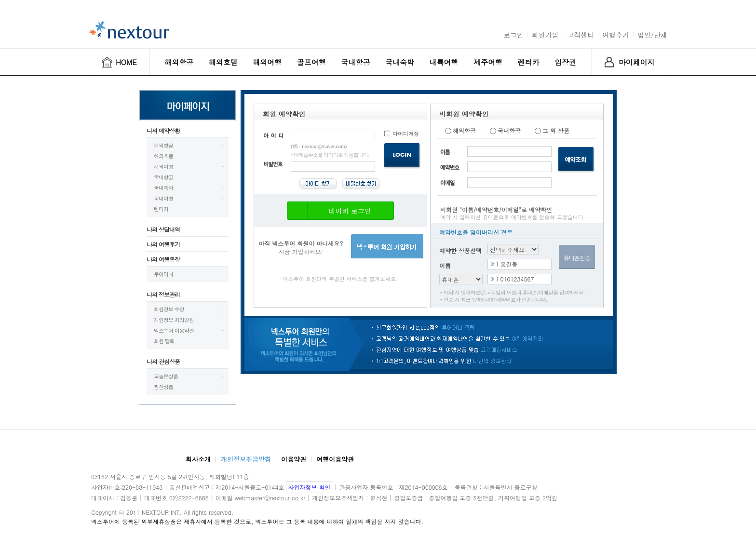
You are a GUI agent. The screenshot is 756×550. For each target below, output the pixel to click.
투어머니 (163, 274)
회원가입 (545, 35)
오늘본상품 (166, 376)
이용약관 (294, 459)
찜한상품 (163, 387)
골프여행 (311, 62)
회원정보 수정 (169, 309)
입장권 (565, 62)
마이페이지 (637, 62)
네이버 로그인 (332, 211)
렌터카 (529, 62)
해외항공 (179, 62)
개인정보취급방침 (246, 459)
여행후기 (616, 35)
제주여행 (488, 62)
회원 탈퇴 (164, 341)
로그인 (513, 35)
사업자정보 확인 (309, 487)
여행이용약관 (335, 459)
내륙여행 (444, 62)
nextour (129, 30)
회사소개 (198, 459)
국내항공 (355, 62)
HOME (126, 62)
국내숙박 (400, 62)
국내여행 (163, 198)
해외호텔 (223, 62)
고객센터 (580, 35)
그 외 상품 (552, 130)
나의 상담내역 (163, 229)
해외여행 (267, 62)
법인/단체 (652, 35)
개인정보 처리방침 (174, 320)
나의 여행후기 (163, 244)
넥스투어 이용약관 (174, 330)
